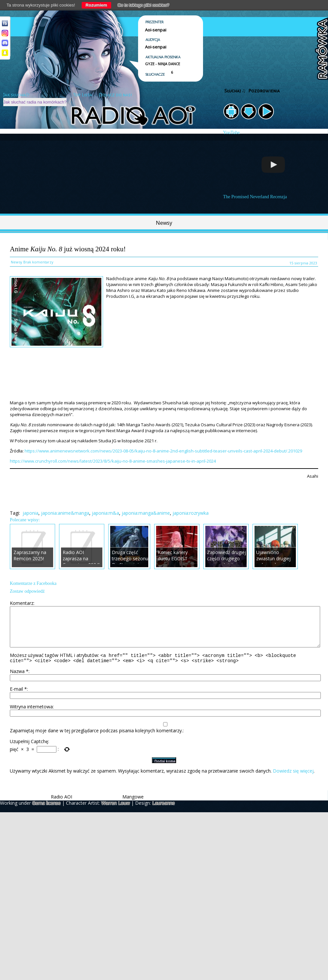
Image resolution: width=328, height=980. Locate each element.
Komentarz (22, 603)
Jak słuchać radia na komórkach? (35, 102)
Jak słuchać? (16, 95)
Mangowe (133, 806)
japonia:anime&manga (65, 513)
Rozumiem (96, 5)
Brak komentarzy (38, 262)
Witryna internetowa (31, 715)
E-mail (18, 698)
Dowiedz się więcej (293, 780)
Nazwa (19, 680)
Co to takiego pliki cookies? (144, 5)
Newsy (164, 223)
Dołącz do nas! (115, 95)
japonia (31, 513)
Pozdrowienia (264, 91)
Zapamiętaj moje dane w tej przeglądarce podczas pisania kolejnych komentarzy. (96, 739)
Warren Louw (116, 812)
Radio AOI (61, 806)
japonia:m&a (105, 513)
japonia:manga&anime (146, 513)
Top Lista (83, 95)
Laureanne (164, 812)
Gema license (46, 812)
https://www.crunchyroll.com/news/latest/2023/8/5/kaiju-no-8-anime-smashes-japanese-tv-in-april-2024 (113, 461)
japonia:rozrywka (191, 513)
